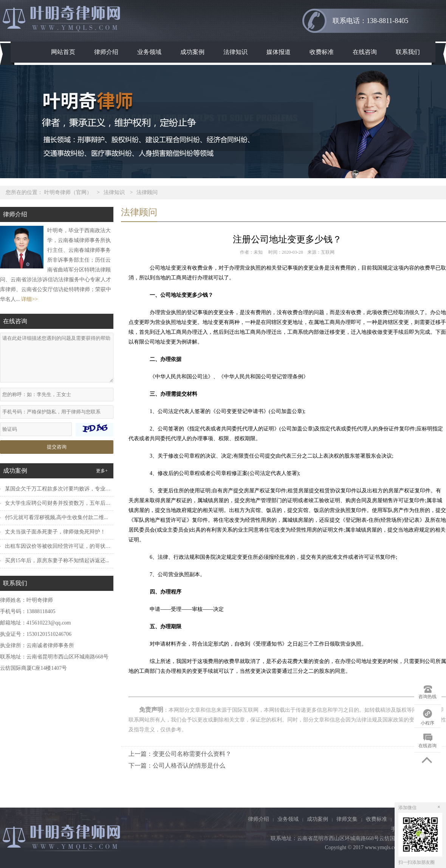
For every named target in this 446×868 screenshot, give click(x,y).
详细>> (29, 299)
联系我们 (408, 52)
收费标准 (322, 52)
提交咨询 (57, 447)
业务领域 (149, 52)
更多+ (102, 471)
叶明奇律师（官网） (68, 192)
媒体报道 (279, 52)
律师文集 (347, 819)
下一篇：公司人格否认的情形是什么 (177, 765)
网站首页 (63, 52)
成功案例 (192, 52)
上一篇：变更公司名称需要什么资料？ (180, 754)
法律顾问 (147, 192)
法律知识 (235, 52)
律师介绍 (106, 52)
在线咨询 (365, 52)
